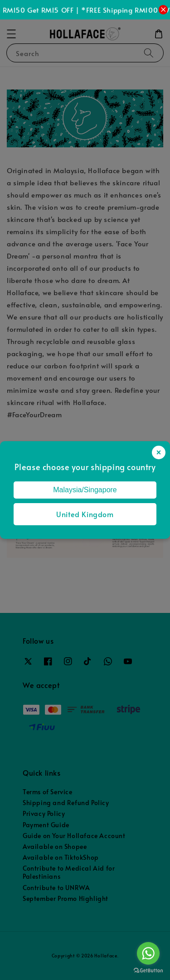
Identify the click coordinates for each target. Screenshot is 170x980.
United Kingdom (85, 514)
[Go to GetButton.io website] (148, 971)
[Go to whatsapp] (148, 953)
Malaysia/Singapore (85, 490)
